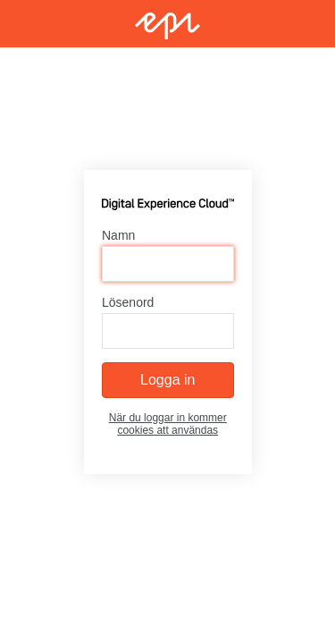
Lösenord (128, 302)
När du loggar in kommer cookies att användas (167, 424)
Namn (118, 235)
